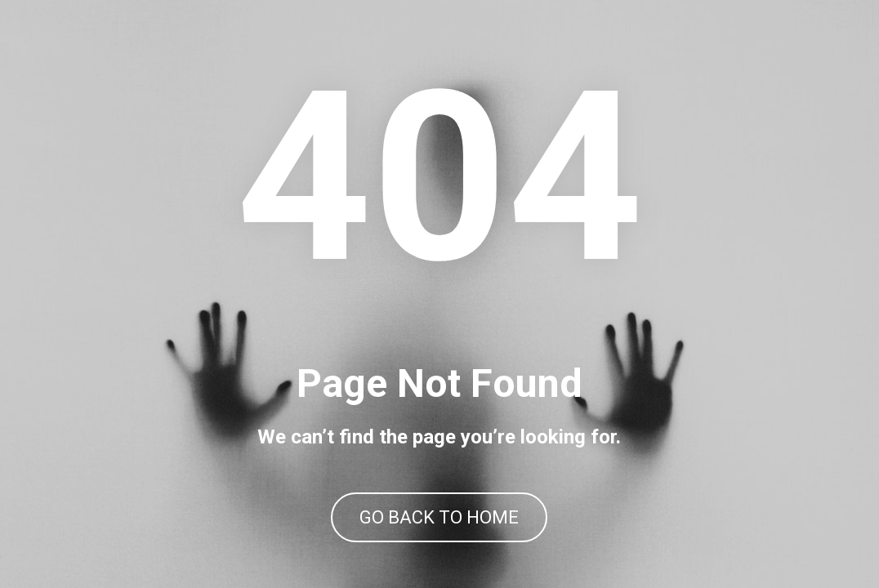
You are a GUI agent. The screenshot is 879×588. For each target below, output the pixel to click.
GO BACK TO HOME (439, 517)
